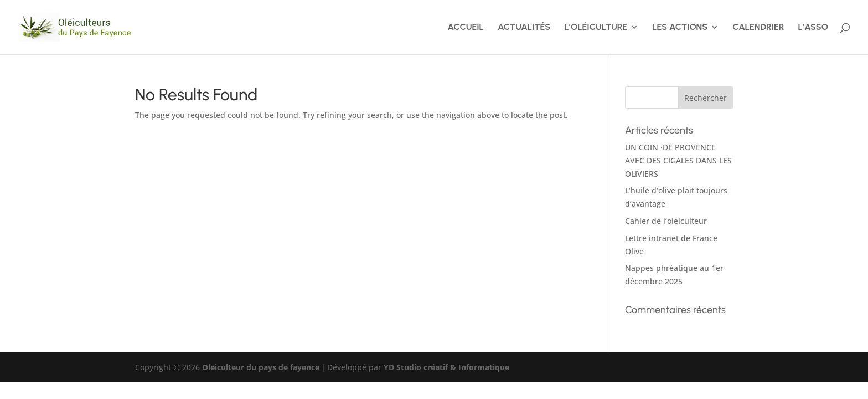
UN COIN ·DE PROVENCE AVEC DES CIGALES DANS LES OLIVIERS (678, 160)
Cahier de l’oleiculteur (666, 221)
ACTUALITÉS (524, 28)
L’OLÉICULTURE (596, 28)
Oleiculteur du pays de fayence (261, 367)
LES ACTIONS (680, 28)
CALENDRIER (758, 28)
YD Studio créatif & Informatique (446, 367)
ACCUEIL (466, 28)
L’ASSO (813, 28)
